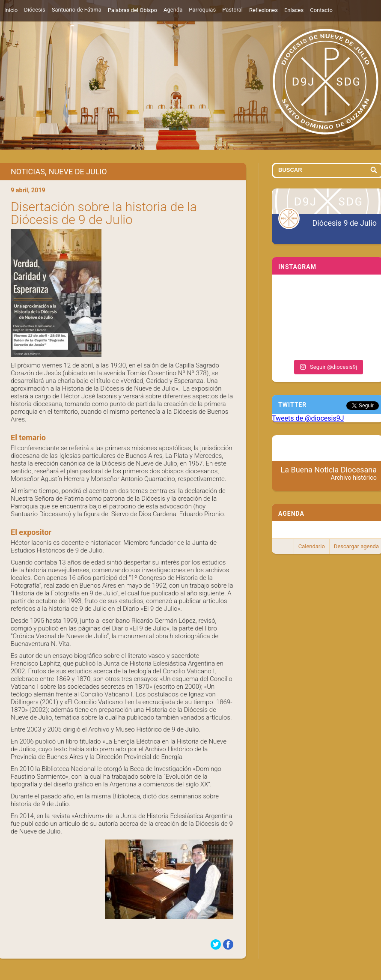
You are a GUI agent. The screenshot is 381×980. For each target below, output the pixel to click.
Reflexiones (263, 10)
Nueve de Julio (78, 172)
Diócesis (34, 10)
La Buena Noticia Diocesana (329, 473)
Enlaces (294, 10)
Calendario (312, 546)
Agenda (173, 10)
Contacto (321, 10)
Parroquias (202, 10)
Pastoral (232, 10)
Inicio (11, 10)
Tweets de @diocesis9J (308, 418)
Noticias (28, 172)
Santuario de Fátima (77, 10)
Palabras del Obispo (132, 10)
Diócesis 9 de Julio (345, 223)
